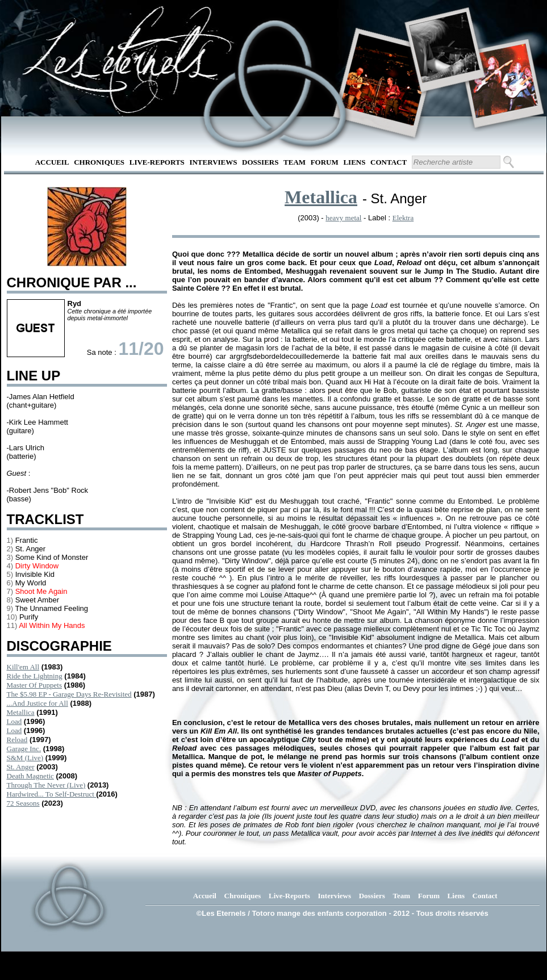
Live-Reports (157, 162)
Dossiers (260, 162)
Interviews (213, 162)
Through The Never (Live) (46, 785)
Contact (389, 162)
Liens (354, 162)
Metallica (21, 712)
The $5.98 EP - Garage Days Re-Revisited (69, 694)
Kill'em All (23, 667)
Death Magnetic (30, 776)
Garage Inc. (24, 749)
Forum (325, 162)
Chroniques (99, 162)
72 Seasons (23, 803)
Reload (17, 740)
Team (295, 162)
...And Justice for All (37, 703)
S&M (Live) (25, 758)
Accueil (52, 162)
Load (14, 721)
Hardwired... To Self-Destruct (52, 794)
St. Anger (21, 767)
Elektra (403, 218)
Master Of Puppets (35, 685)
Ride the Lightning (35, 676)
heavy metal (343, 218)
